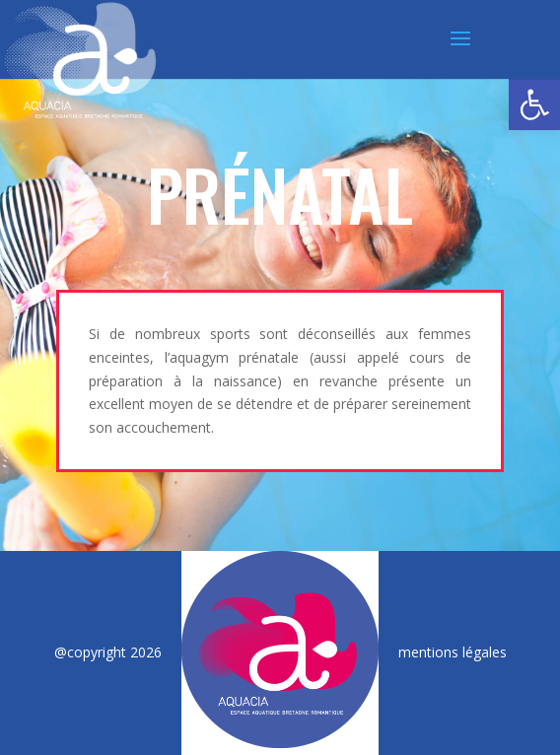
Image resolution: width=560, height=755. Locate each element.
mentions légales (453, 652)
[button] (534, 104)
